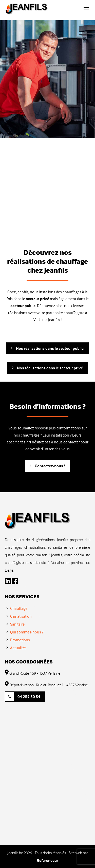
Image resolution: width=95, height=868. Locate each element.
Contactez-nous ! (50, 466)
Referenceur (48, 860)
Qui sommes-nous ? (27, 632)
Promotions (20, 640)
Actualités (18, 648)
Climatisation (21, 616)
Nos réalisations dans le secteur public (50, 348)
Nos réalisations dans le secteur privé (50, 368)
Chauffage (19, 608)
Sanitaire (17, 624)
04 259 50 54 (29, 697)
